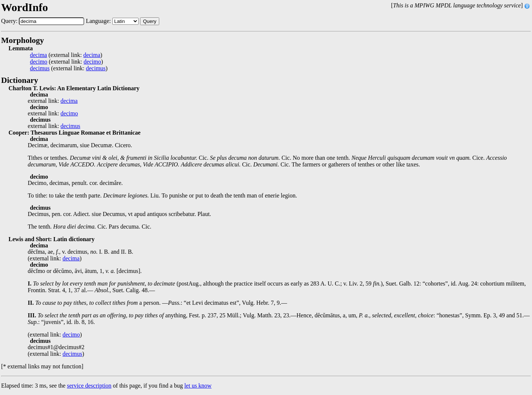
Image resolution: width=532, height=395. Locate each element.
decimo (39, 62)
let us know (198, 386)
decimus (40, 68)
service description (89, 386)
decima (38, 55)
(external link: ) (66, 55)
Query (150, 21)
